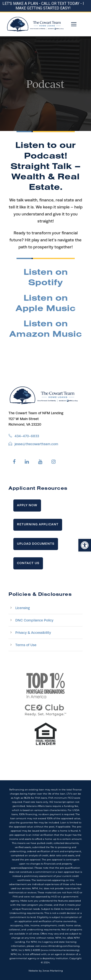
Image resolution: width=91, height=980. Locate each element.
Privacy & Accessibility (33, 633)
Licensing (23, 608)
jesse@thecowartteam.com (36, 444)
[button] (85, 545)
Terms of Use (26, 645)
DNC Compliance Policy (34, 620)
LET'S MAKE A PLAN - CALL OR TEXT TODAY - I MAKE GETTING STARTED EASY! (43, 6)
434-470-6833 (27, 436)
